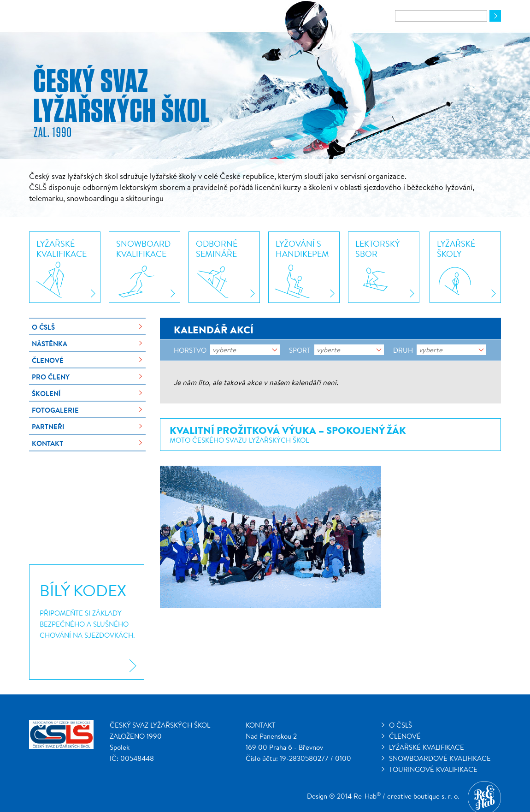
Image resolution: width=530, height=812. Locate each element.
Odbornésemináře (217, 249)
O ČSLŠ (43, 327)
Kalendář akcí (214, 330)
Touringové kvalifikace (433, 769)
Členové (48, 360)
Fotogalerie (55, 410)
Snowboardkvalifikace (143, 249)
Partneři (48, 427)
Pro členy (51, 377)
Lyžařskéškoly (456, 249)
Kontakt (47, 443)
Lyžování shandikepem (302, 249)
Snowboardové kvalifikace (440, 758)
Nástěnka (50, 344)
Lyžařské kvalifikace (427, 747)
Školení (46, 394)
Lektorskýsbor (377, 249)
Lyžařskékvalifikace (62, 249)
